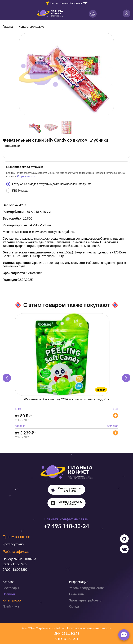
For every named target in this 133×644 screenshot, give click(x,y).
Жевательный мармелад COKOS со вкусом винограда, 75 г (66, 399)
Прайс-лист (11, 606)
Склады (75, 606)
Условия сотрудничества (87, 588)
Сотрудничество (26, 176)
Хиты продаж (12, 600)
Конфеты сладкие (31, 26)
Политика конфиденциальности (88, 628)
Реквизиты (77, 594)
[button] (126, 378)
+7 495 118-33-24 (66, 526)
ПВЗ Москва (17, 191)
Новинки (9, 594)
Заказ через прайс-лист (86, 600)
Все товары (11, 588)
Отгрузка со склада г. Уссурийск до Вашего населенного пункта (49, 184)
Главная (9, 26)
